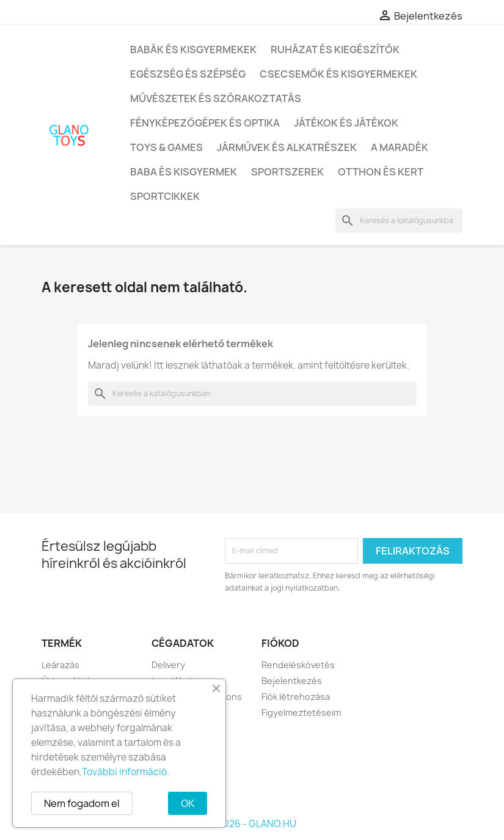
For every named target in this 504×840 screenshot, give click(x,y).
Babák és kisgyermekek (193, 50)
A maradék (400, 147)
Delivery (168, 665)
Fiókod (280, 643)
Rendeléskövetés (298, 665)
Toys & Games (166, 147)
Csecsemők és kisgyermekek (338, 74)
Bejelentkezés (292, 681)
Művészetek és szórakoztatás (216, 98)
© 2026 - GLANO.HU (252, 824)
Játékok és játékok (346, 123)
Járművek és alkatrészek (287, 147)
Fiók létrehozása (296, 697)
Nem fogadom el (82, 803)
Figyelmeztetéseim (301, 713)
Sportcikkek (165, 196)
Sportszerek (287, 172)
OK (188, 803)
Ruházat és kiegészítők (335, 50)
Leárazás (60, 665)
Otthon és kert (381, 172)
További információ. (126, 772)
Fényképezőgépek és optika (205, 123)
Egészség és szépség (188, 74)
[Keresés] (399, 221)
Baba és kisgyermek (184, 172)
